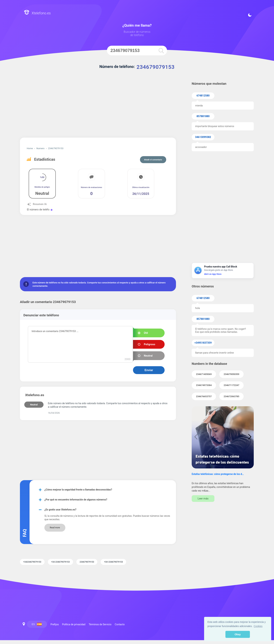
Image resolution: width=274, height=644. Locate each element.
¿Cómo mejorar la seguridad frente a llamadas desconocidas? (78, 490)
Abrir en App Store (213, 274)
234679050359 (231, 374)
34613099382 (203, 137)
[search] (161, 51)
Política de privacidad (74, 624)
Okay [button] (238, 634)
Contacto (120, 624)
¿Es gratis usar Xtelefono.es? (60, 510)
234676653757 (204, 396)
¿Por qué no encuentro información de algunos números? (76, 500)
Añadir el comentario (153, 160)
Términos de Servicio (100, 624)
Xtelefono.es (37, 13)
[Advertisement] (98, 108)
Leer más (203, 499)
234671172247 (231, 385)
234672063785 (231, 396)
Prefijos (55, 624)
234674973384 (204, 385)
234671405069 (204, 374)
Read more (55, 528)
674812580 (203, 96)
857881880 (203, 116)
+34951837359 (203, 343)
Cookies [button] (258, 626)
